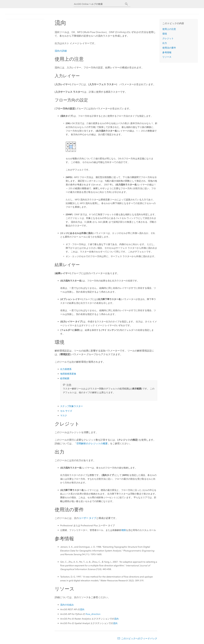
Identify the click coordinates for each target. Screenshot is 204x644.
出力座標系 (66, 369)
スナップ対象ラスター (72, 406)
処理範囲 (65, 378)
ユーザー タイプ (87, 518)
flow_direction (93, 614)
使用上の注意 (169, 29)
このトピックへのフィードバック (139, 638)
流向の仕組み (67, 605)
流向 (82, 609)
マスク (64, 416)
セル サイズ (66, 411)
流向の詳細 (61, 51)
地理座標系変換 (68, 374)
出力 (165, 43)
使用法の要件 (169, 48)
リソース (167, 57)
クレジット (168, 38)
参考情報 (167, 52)
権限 (124, 530)
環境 (165, 34)
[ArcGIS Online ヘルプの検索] (99, 4)
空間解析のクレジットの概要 (92, 443)
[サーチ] (126, 4)
